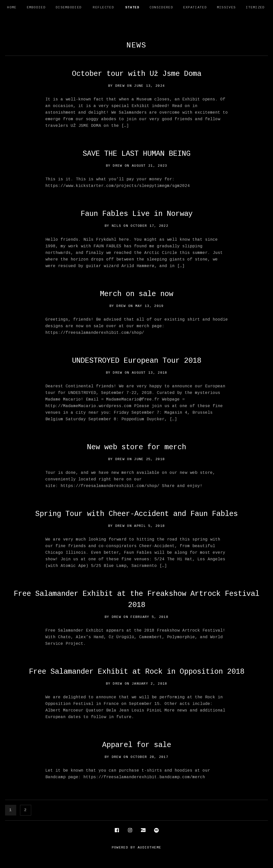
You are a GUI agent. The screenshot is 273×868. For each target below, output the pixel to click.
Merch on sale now (136, 294)
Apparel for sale (137, 745)
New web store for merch (136, 447)
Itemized (255, 7)
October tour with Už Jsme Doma (137, 74)
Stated (132, 7)
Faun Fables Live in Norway (137, 214)
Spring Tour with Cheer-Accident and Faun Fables (136, 514)
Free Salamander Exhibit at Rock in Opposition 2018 (137, 672)
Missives (226, 7)
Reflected (103, 7)
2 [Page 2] (27, 810)
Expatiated (195, 7)
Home (12, 7)
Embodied (36, 7)
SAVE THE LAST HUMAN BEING (136, 154)
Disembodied (69, 7)
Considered (161, 7)
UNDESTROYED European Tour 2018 (137, 361)
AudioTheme (149, 848)
